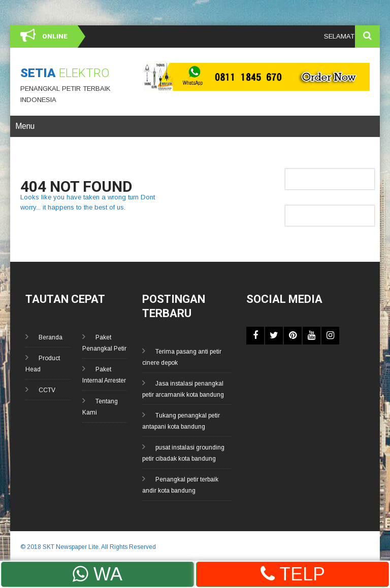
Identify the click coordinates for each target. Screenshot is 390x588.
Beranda (51, 337)
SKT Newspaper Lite (71, 547)
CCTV (47, 390)
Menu (25, 126)
